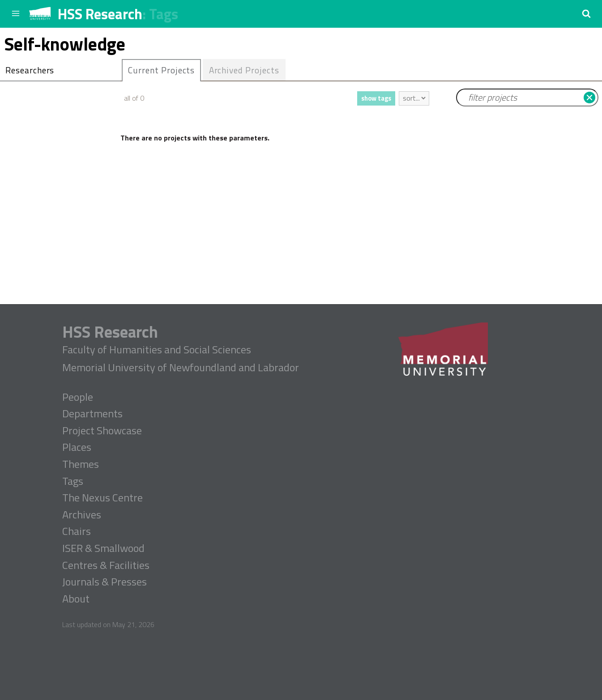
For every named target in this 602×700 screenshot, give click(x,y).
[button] (586, 13)
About (76, 599)
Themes (81, 464)
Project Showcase (102, 431)
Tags (164, 14)
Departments (92, 414)
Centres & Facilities (106, 565)
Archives (82, 515)
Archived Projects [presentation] (244, 70)
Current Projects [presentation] (161, 70)
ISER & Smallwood (103, 548)
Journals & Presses (105, 582)
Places (77, 447)
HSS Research (100, 14)
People (78, 397)
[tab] (161, 70)
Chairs (77, 531)
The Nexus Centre (102, 498)
